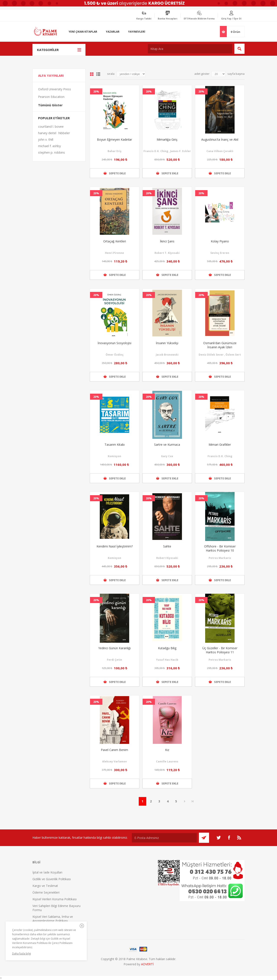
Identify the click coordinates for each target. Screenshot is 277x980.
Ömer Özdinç (115, 355)
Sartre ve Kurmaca (167, 445)
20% (96, 91)
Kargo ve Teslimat (45, 886)
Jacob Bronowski (167, 355)
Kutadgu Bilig (167, 648)
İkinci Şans (167, 241)
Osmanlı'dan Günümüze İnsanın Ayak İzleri (220, 345)
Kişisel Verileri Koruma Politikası (55, 899)
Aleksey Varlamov (114, 761)
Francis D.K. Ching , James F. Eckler (167, 151)
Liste (98, 74)
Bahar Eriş (114, 151)
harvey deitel (47, 133)
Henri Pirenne (114, 253)
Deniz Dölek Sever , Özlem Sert (220, 355)
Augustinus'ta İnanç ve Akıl (220, 139)
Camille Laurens (167, 761)
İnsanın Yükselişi (167, 343)
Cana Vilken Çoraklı (220, 151)
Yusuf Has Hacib (167, 660)
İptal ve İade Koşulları (47, 872)
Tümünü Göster (50, 105)
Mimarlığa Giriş (167, 139)
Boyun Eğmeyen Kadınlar (114, 139)
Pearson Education (51, 97)
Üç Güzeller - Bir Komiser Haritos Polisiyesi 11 (220, 650)
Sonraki (185, 801)
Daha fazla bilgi (22, 954)
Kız (167, 750)
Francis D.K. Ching (220, 456)
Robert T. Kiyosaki (167, 253)
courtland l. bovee (51, 126)
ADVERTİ (147, 964)
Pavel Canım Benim (114, 750)
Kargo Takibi (144, 19)
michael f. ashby (49, 146)
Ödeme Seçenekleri (46, 892)
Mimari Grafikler (220, 445)
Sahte (167, 546)
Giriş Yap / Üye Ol (231, 19)
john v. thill (46, 139)
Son (193, 801)
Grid (92, 74)
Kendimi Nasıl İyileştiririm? (115, 546)
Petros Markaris (220, 558)
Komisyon (114, 456)
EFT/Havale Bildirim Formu (199, 19)
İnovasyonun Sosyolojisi (114, 343)
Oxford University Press (55, 89)
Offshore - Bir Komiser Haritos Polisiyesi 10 (220, 548)
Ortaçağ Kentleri (115, 241)
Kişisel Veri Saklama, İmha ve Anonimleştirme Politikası (53, 919)
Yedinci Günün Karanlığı (114, 648)
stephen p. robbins (52, 152)
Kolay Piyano (220, 241)
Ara (239, 49)
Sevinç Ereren (220, 253)
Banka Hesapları (167, 19)
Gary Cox (167, 456)
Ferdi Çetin (114, 660)
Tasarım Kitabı (115, 445)
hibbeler (64, 133)
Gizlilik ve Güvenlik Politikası (52, 879)
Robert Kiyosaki (167, 558)
